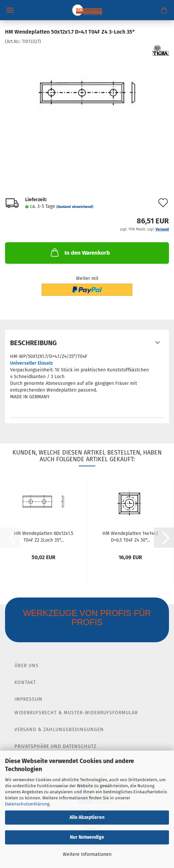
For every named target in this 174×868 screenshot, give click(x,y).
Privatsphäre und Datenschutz (55, 746)
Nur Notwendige (87, 837)
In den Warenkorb (80, 252)
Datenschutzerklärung (27, 804)
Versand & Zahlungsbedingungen (59, 730)
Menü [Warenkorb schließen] (10, 10)
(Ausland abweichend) (75, 207)
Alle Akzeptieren (87, 817)
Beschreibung (33, 343)
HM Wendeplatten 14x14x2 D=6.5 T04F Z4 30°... (130, 536)
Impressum (28, 699)
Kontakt (25, 682)
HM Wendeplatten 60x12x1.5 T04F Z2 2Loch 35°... (43, 536)
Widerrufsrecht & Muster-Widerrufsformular (76, 713)
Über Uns (27, 666)
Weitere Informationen (87, 854)
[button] (164, 538)
